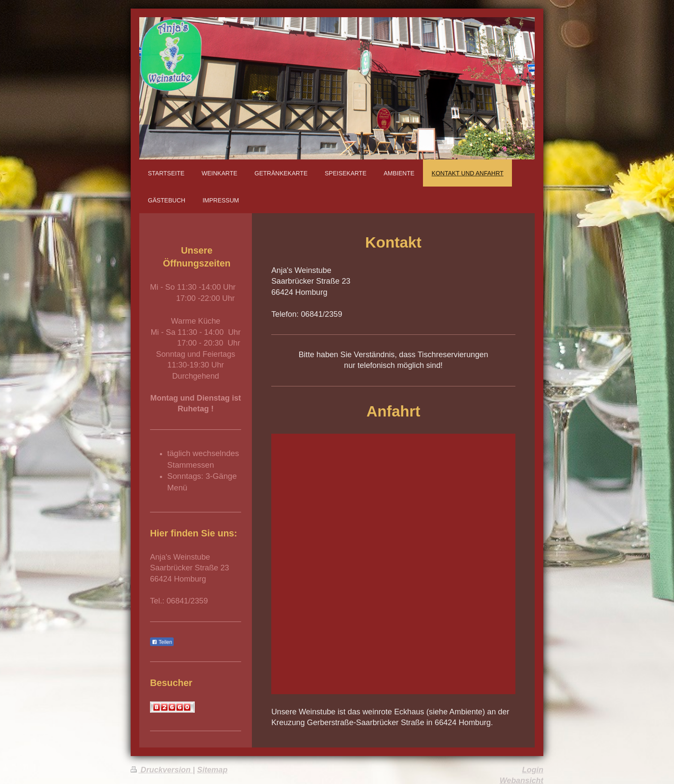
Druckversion (162, 770)
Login (533, 770)
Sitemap (213, 770)
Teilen (162, 642)
